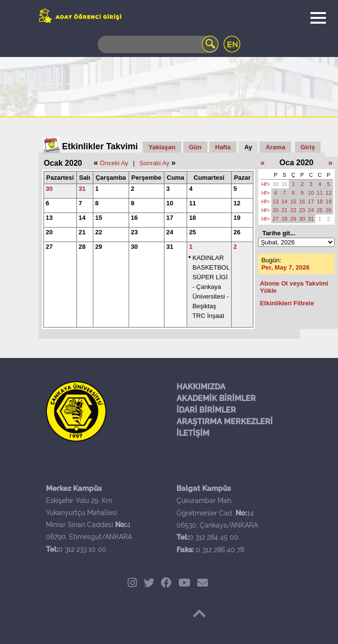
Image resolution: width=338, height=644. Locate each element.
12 (237, 203)
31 (82, 189)
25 (192, 232)
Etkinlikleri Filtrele (287, 303)
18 (192, 218)
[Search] (158, 44)
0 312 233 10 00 (82, 549)
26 (237, 232)
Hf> (265, 184)
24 (170, 232)
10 (170, 203)
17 (170, 218)
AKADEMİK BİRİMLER (216, 398)
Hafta (223, 147)
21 (82, 232)
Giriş (308, 147)
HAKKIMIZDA (201, 387)
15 (99, 218)
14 (82, 218)
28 (82, 247)
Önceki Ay (114, 163)
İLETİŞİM (193, 433)
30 (49, 189)
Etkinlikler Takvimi (100, 146)
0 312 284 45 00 (214, 537)
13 (49, 218)
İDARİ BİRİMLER (206, 410)
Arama (275, 147)
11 (192, 203)
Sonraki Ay (154, 163)
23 (134, 232)
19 (237, 218)
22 (99, 232)
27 (49, 247)
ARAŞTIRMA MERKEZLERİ (225, 422)
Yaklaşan (162, 147)
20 (49, 232)
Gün (195, 147)
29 (99, 247)
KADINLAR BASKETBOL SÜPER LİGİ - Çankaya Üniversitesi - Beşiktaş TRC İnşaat (211, 287)
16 (134, 218)
